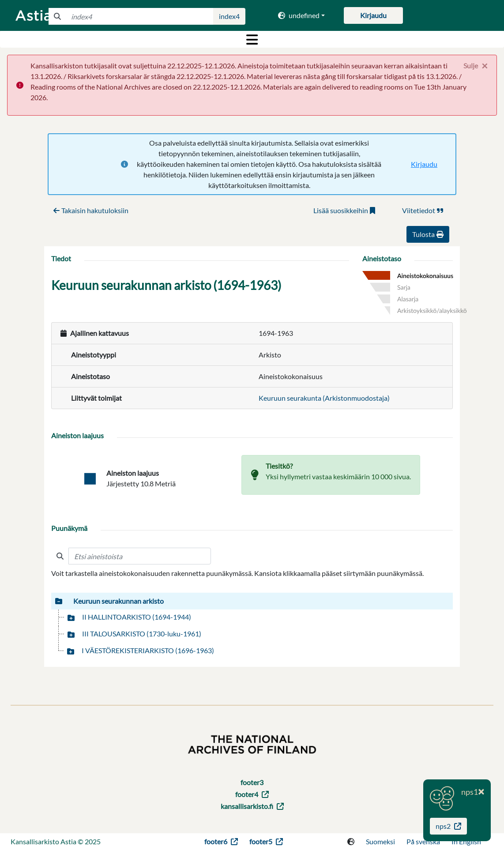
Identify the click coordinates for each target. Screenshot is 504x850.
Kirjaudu (424, 164)
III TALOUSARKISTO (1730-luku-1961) (142, 634)
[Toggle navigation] (252, 39)
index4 (229, 16)
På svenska (423, 841)
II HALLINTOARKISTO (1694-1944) (137, 617)
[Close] (476, 66)
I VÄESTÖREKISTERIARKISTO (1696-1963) (148, 650)
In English (466, 841)
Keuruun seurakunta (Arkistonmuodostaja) (324, 398)
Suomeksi (380, 841)
